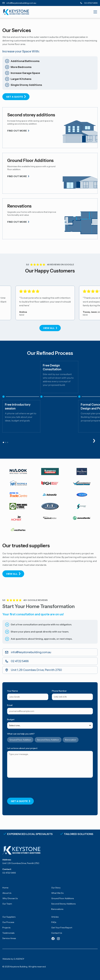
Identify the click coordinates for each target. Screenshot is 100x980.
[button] (95, 12)
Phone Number (59, 691)
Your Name (13, 691)
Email (10, 705)
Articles (55, 917)
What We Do (57, 893)
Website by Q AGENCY (13, 959)
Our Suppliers (9, 917)
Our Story (56, 888)
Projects (6, 928)
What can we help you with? (21, 734)
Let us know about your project (22, 748)
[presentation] (30, 787)
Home (5, 888)
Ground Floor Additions (63, 898)
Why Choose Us (10, 898)
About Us (7, 893)
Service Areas (9, 938)
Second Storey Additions (63, 904)
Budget (11, 719)
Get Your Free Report (62, 928)
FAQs (54, 922)
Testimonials (8, 933)
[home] (16, 12)
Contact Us (57, 933)
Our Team (7, 904)
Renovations (57, 909)
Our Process (8, 922)
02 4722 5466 (9, 873)
